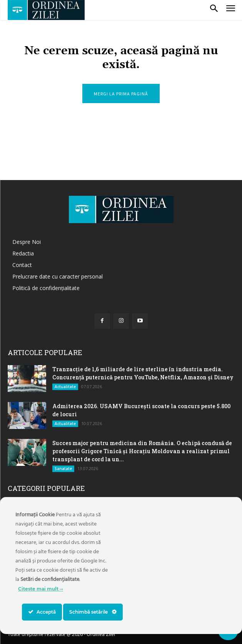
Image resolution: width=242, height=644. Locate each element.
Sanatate (63, 469)
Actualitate (65, 387)
